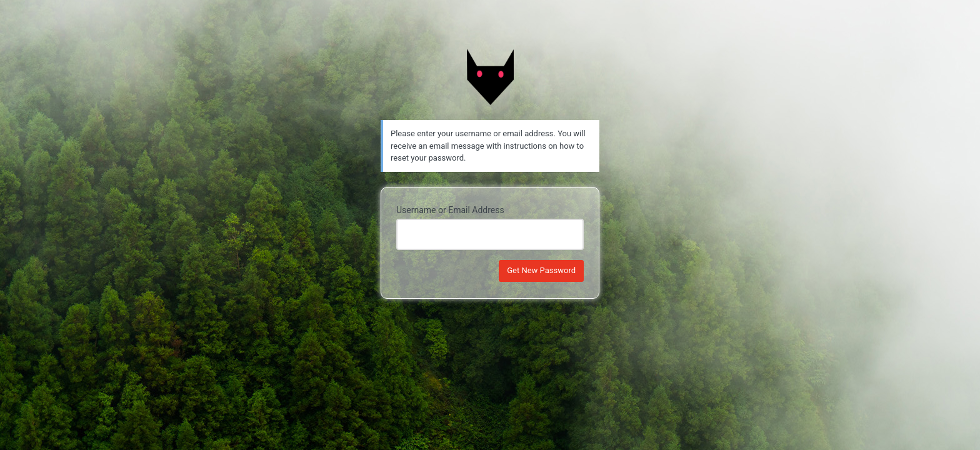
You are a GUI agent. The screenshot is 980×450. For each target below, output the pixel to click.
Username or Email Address (450, 210)
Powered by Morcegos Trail (490, 77)
